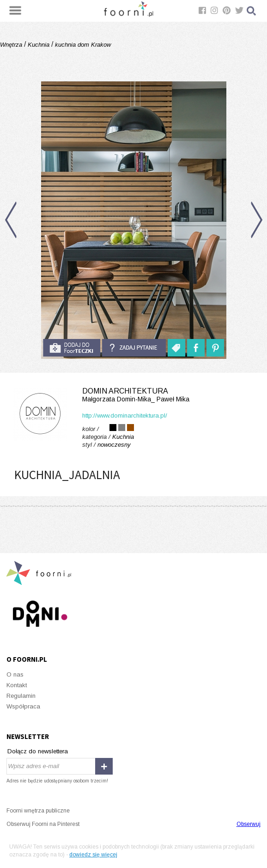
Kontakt (17, 685)
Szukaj (252, 11)
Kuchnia (39, 45)
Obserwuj (249, 824)
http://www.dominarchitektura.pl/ (125, 416)
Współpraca (23, 706)
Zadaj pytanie (134, 348)
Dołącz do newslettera (38, 751)
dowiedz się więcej (93, 855)
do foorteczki (72, 348)
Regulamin (21, 696)
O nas (15, 674)
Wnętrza (12, 45)
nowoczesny (114, 445)
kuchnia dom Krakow (82, 45)
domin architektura (133, 395)
